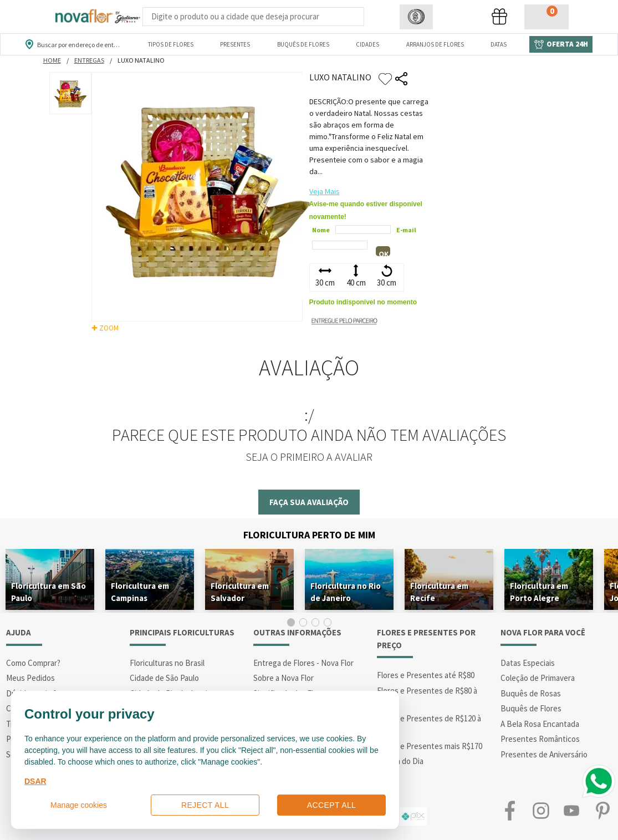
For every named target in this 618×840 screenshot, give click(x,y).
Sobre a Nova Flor (284, 678)
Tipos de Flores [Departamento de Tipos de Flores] (171, 44)
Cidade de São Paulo (164, 678)
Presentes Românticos (540, 739)
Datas (499, 44)
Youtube (572, 811)
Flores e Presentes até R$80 (426, 675)
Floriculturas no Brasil (167, 663)
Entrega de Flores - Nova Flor (303, 663)
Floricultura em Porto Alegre (539, 592)
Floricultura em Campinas (140, 592)
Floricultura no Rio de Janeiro (346, 592)
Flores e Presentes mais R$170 (430, 746)
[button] (416, 17)
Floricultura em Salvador (240, 592)
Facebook (510, 811)
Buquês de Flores (531, 708)
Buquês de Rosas (531, 693)
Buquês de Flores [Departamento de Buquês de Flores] (303, 44)
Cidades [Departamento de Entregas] (367, 44)
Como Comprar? (33, 663)
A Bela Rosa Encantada (540, 724)
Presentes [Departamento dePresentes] (235, 44)
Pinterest (602, 811)
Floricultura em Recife (439, 592)
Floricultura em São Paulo (48, 592)
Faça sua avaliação (309, 502)
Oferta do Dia (400, 761)
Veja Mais (325, 191)
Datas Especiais (528, 663)
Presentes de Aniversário (544, 754)
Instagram (541, 811)
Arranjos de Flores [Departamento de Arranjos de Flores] (435, 44)
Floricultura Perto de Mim (309, 535)
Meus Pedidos (30, 678)
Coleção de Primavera (538, 678)
